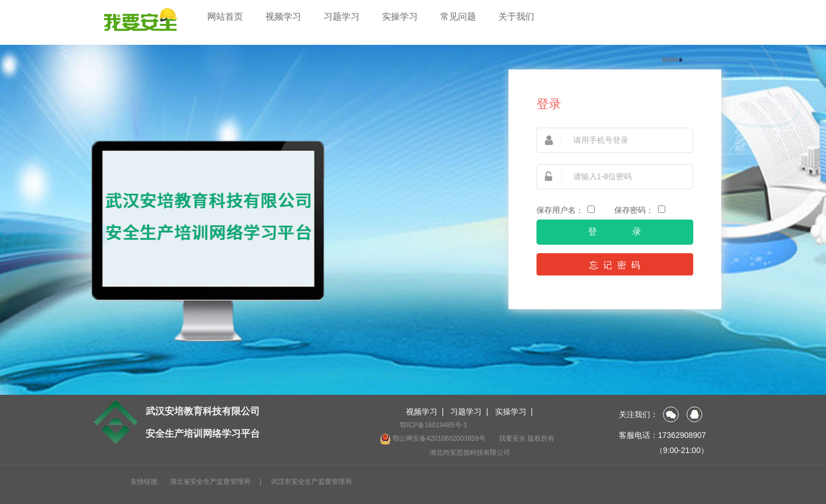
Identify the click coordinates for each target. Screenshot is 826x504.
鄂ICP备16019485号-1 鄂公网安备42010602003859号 (433, 433)
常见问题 (458, 17)
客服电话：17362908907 (662, 435)
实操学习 (400, 17)
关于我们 (516, 17)
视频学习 (283, 17)
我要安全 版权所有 (527, 438)
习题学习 (342, 17)
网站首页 (225, 17)
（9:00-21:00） (682, 450)
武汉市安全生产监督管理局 (311, 482)
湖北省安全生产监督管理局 (210, 482)
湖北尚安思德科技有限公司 (470, 452)
